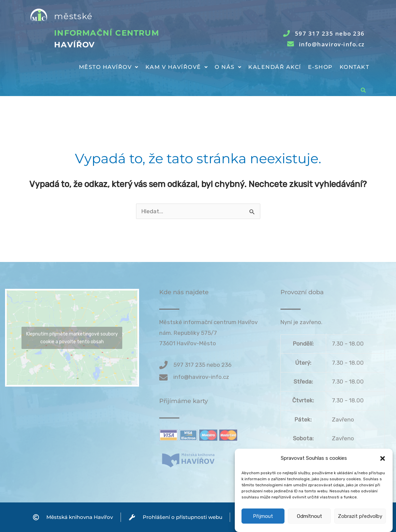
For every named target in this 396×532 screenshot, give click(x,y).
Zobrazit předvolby (360, 523)
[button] (383, 465)
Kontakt (355, 67)
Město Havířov (109, 67)
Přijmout (263, 523)
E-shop (320, 67)
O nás (228, 67)
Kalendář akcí (275, 67)
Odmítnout (310, 523)
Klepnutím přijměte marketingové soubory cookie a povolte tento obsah (72, 338)
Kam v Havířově (177, 67)
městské (73, 16)
